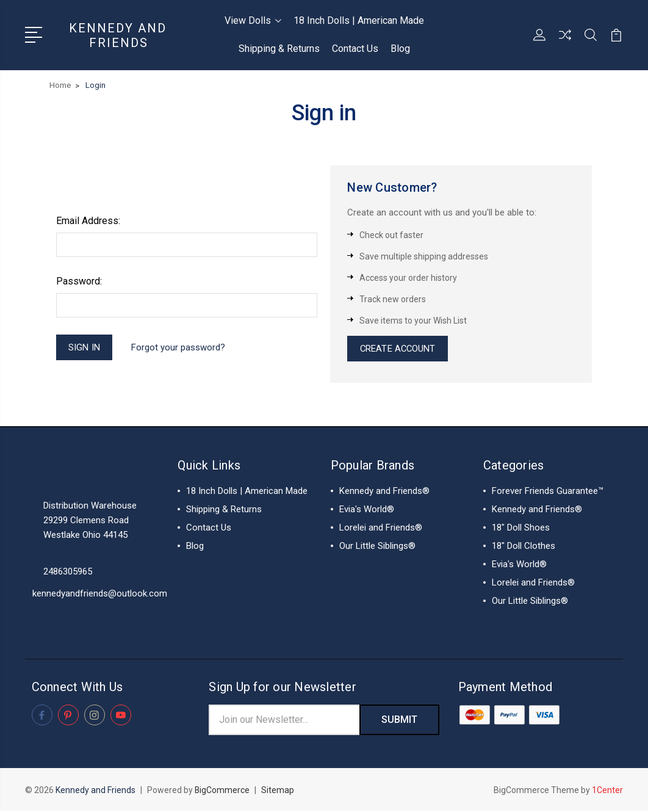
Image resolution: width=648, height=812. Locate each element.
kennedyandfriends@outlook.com (100, 594)
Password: (79, 281)
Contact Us (355, 49)
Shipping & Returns (279, 49)
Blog (400, 49)
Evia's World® (367, 510)
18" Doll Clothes (524, 547)
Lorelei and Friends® (381, 529)
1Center (607, 791)
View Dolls (253, 20)
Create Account (398, 349)
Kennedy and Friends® (384, 492)
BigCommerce (222, 791)
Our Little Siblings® (377, 547)
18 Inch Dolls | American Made (359, 20)
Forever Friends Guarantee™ (548, 492)
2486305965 (68, 572)
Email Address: (88, 221)
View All (356, 565)
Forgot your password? (179, 347)
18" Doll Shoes (521, 529)
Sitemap (278, 791)
